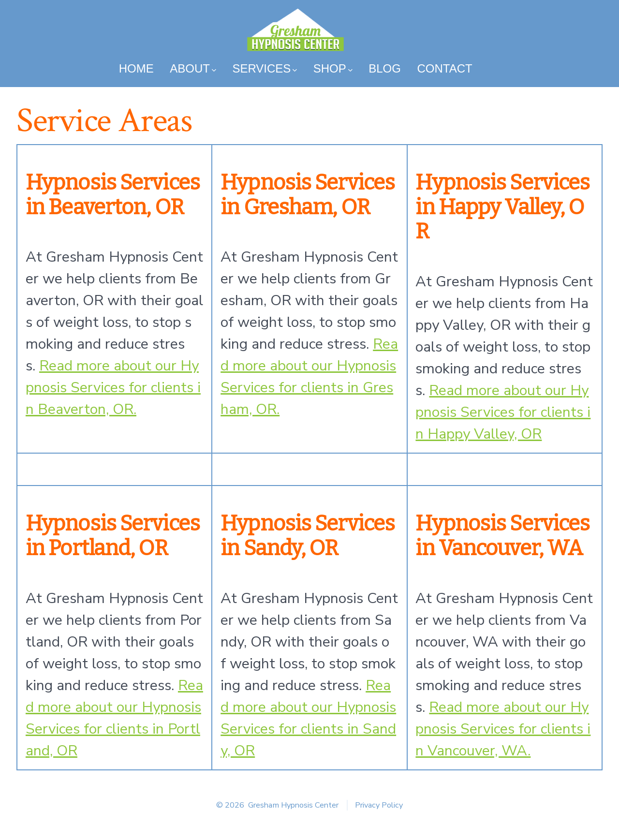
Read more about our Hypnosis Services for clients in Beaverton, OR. (113, 388)
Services (265, 68)
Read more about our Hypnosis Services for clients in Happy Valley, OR (503, 412)
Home (136, 68)
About (193, 68)
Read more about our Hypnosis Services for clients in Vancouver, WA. (503, 729)
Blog (385, 68)
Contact (444, 68)
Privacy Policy (379, 805)
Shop (333, 68)
